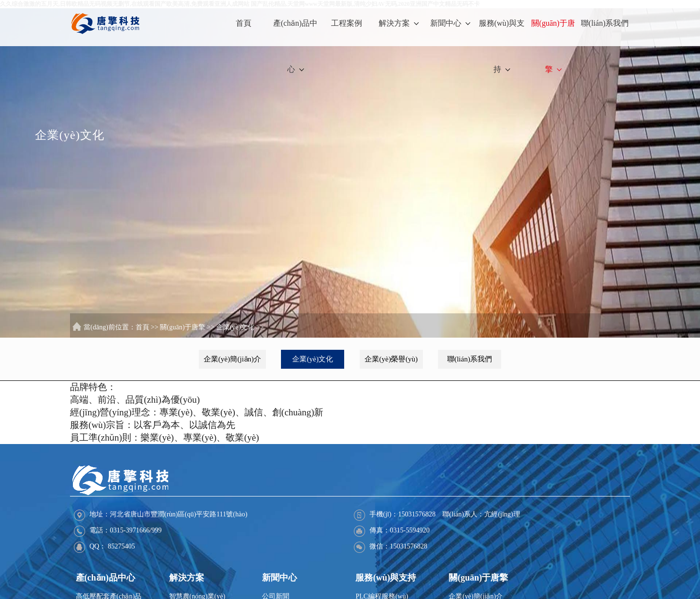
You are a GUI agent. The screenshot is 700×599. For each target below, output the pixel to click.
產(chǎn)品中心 (295, 46)
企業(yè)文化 (236, 327)
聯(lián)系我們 (605, 23)
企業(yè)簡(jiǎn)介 (232, 359)
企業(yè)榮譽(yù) (391, 359)
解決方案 (399, 23)
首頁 (244, 23)
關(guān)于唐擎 (553, 46)
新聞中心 (450, 23)
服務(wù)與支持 (502, 46)
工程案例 (347, 23)
